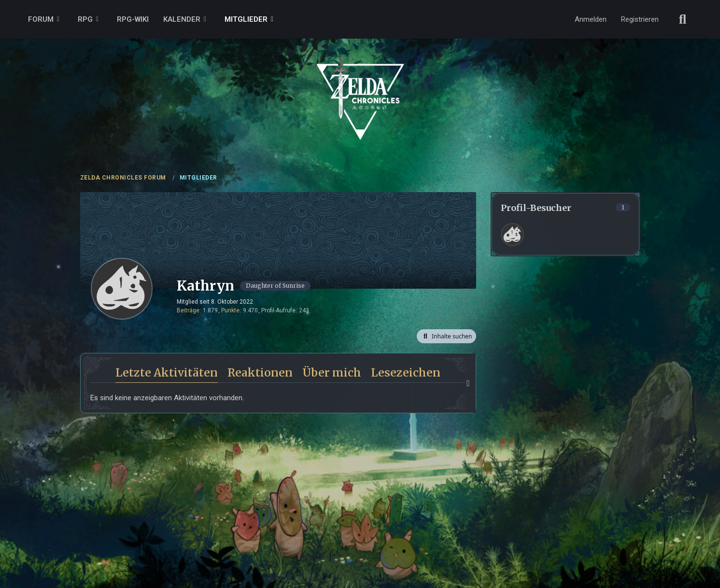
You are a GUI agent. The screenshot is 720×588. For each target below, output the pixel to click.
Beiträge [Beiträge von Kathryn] (188, 310)
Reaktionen (260, 372)
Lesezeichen (406, 372)
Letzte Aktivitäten (167, 372)
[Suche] (683, 19)
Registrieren (640, 19)
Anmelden (591, 19)
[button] (446, 336)
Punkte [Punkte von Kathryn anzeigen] (230, 310)
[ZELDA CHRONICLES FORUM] (360, 87)
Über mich (332, 372)
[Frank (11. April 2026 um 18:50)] (512, 235)
